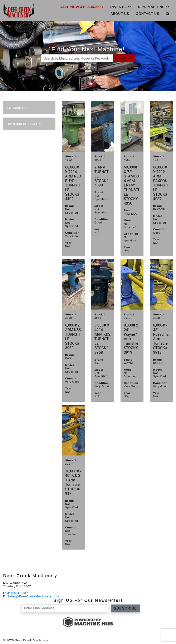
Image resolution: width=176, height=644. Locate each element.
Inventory (121, 7)
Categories (17, 108)
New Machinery (154, 7)
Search (124, 58)
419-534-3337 (18, 593)
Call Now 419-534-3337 (82, 7)
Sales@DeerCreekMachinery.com (33, 596)
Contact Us (148, 14)
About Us (120, 14)
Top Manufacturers (24, 124)
